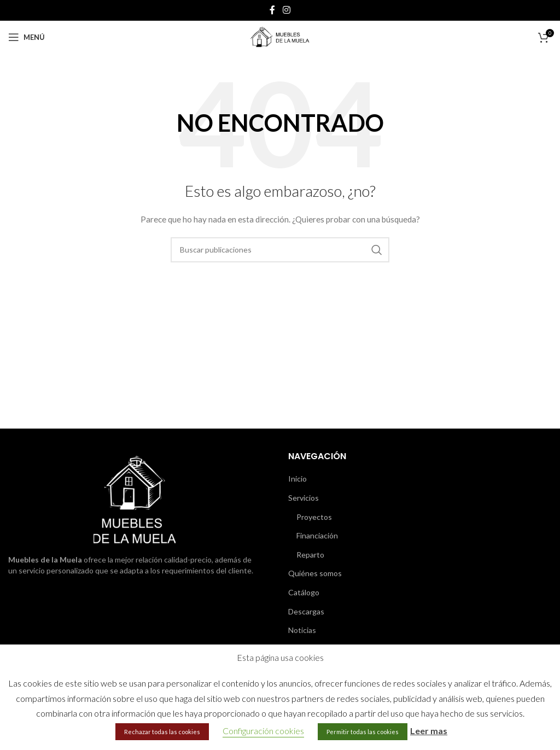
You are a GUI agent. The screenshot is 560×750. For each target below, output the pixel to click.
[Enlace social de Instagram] (286, 10)
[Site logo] (280, 36)
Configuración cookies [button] (263, 731)
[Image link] (135, 499)
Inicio (297, 479)
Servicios (304, 498)
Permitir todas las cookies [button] (363, 732)
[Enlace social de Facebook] (272, 10)
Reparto (310, 555)
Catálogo (304, 592)
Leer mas (429, 731)
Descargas (306, 611)
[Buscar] (280, 250)
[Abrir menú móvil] (27, 37)
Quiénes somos (315, 573)
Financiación (317, 535)
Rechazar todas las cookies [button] (162, 732)
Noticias (302, 630)
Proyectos (314, 517)
